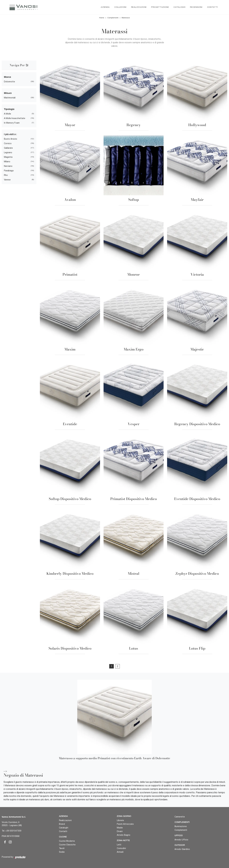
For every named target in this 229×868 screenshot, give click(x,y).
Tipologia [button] (9, 109)
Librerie (120, 820)
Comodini (121, 848)
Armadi (120, 852)
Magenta (8, 157)
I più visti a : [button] (10, 134)
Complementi (113, 18)
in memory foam (12, 123)
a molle (7, 114)
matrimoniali (10, 98)
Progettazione (160, 7)
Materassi (126, 18)
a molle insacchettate (15, 118)
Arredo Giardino (182, 849)
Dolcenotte (9, 82)
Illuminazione (181, 826)
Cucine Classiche (67, 845)
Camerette (180, 817)
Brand (62, 824)
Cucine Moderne (67, 841)
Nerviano (8, 166)
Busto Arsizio (11, 139)
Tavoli (62, 848)
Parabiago (9, 171)
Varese (7, 180)
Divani (120, 831)
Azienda (105, 7)
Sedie (62, 852)
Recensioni (196, 7)
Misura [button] (8, 93)
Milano (7, 162)
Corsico (8, 144)
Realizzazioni (139, 7)
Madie (120, 828)
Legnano (8, 153)
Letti (119, 845)
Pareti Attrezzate (125, 824)
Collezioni (120, 7)
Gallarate (8, 148)
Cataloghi (179, 7)
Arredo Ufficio (181, 840)
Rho (6, 175)
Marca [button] (7, 77)
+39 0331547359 (13, 831)
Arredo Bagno (124, 835)
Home (102, 18)
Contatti (212, 7)
